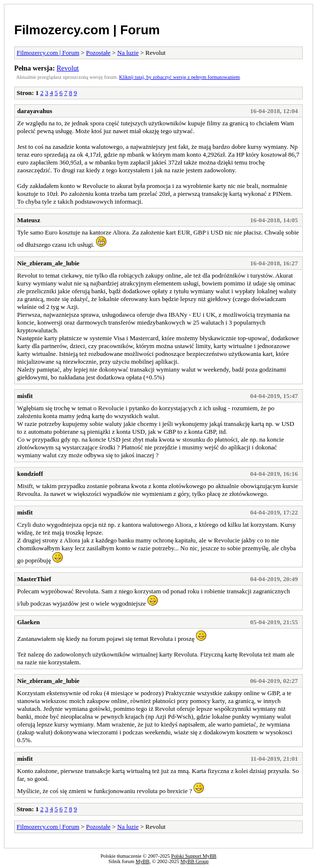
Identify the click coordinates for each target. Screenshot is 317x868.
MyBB (143, 861)
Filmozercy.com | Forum (87, 30)
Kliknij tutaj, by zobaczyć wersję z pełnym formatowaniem (179, 77)
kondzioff (30, 474)
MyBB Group (194, 861)
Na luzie (128, 53)
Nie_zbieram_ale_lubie (48, 263)
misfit (25, 396)
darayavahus (35, 111)
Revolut (68, 68)
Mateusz (29, 220)
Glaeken (28, 622)
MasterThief (34, 579)
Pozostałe (98, 53)
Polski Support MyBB (194, 856)
